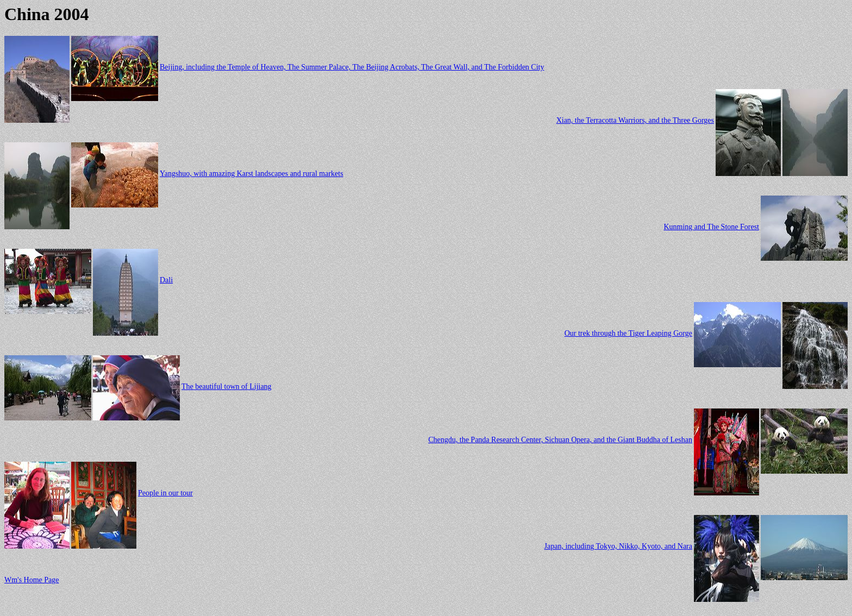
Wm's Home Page (32, 580)
